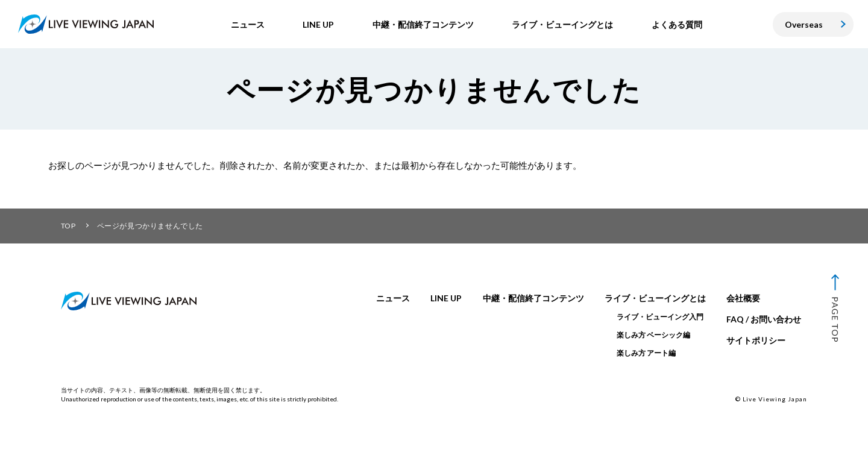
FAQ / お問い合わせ (764, 319)
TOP (68, 226)
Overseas (804, 24)
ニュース (393, 298)
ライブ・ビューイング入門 (660, 317)
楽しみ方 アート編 (646, 353)
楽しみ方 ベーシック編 (653, 335)
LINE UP (446, 298)
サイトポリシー (756, 340)
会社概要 (743, 298)
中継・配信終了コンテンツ (533, 298)
